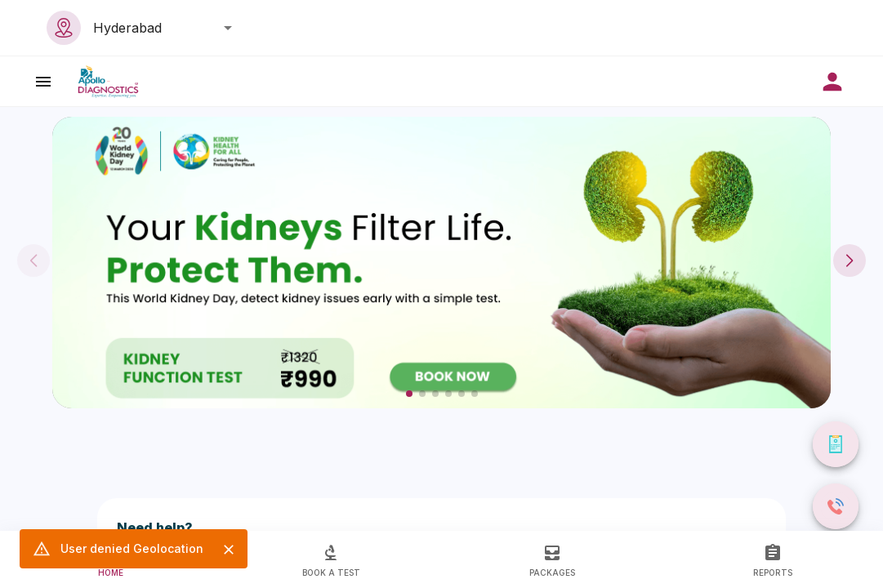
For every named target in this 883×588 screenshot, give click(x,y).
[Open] (228, 28)
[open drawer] (43, 81)
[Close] (229, 550)
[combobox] (158, 28)
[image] (108, 81)
